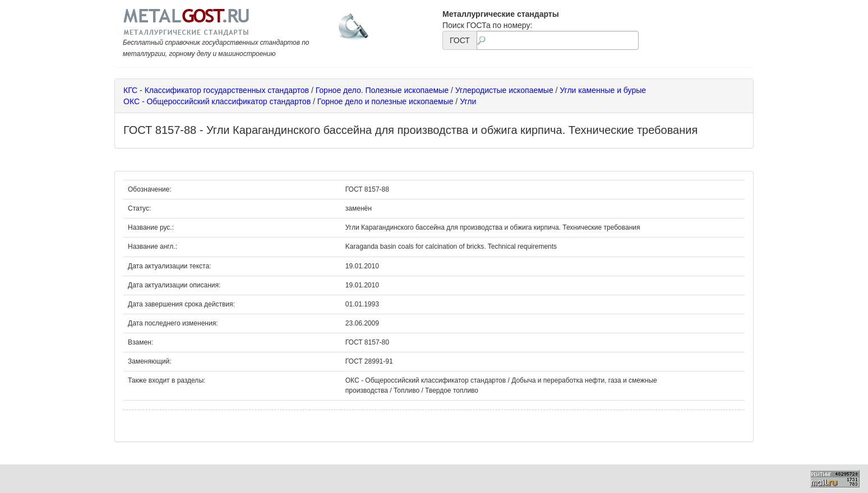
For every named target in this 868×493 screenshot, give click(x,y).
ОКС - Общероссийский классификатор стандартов (217, 101)
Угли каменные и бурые (603, 90)
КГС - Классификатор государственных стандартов (216, 90)
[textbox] (558, 40)
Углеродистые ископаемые (504, 90)
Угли (468, 101)
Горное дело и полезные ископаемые (385, 101)
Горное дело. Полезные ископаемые (382, 90)
